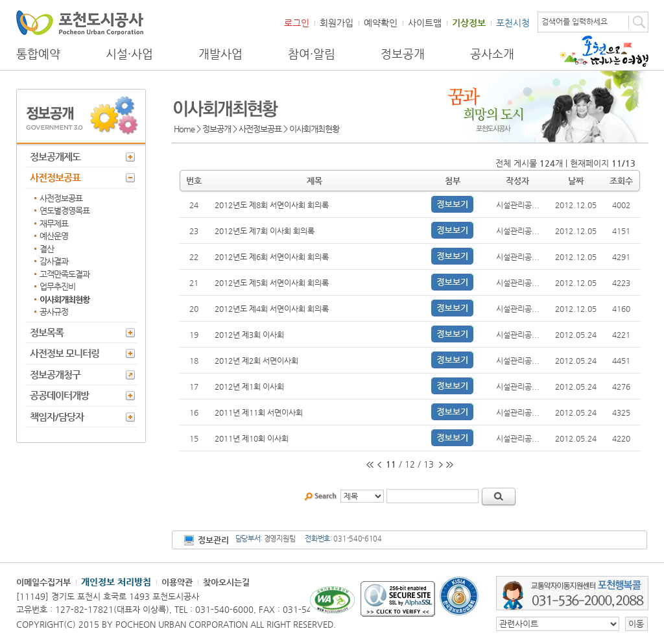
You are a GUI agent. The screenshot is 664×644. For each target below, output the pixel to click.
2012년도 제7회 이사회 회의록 (265, 231)
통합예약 (38, 54)
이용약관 (177, 582)
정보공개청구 (55, 375)
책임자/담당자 (57, 417)
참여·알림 (312, 54)
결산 (47, 249)
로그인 (297, 23)
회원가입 (337, 23)
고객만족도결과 (65, 274)
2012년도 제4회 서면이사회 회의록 (272, 309)
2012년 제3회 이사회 (249, 335)
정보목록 (47, 332)
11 (391, 464)
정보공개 (403, 54)
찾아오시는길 (226, 582)
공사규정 (54, 312)
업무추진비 (57, 286)
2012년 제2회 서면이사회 (256, 361)
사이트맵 (425, 23)
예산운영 (54, 236)
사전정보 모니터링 (65, 353)
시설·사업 (129, 54)
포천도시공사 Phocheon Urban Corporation (80, 22)
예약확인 (381, 23)
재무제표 (54, 223)
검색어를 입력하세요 (575, 21)
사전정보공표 (55, 177)
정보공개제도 (55, 157)
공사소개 (492, 54)
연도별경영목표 (65, 210)
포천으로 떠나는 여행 (604, 51)
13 (429, 464)
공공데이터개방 (59, 395)
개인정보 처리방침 (116, 582)
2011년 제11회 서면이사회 (259, 412)
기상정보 (469, 23)
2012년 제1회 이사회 (249, 387)
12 (410, 464)
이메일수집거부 (43, 582)
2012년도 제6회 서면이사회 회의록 (272, 257)
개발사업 (220, 54)
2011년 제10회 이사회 (252, 438)
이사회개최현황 (65, 299)
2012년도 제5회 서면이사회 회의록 (272, 283)
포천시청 (513, 23)
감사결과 (54, 261)
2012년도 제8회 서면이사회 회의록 (272, 205)
